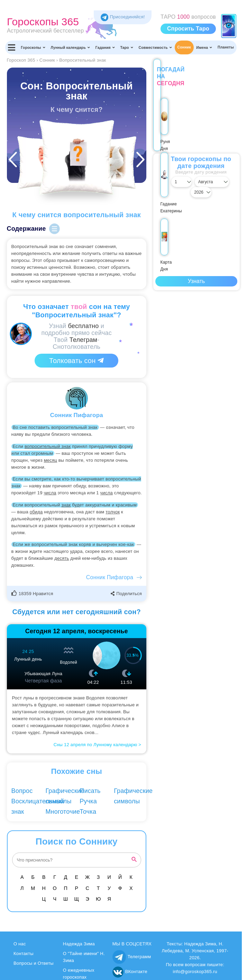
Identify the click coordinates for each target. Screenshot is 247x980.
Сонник (184, 47)
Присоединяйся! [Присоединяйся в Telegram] (123, 17)
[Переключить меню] (12, 47)
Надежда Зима (79, 944)
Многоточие (63, 812)
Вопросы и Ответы (34, 963)
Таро (127, 47)
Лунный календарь (70, 47)
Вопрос (22, 791)
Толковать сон (76, 361)
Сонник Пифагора (110, 577)
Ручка (88, 801)
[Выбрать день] (166, 182)
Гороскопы (33, 47)
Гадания (105, 47)
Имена (204, 47)
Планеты (226, 47)
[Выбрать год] (227, 182)
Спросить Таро (188, 29)
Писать (90, 791)
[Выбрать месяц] (196, 182)
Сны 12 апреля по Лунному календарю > (97, 745)
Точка (88, 812)
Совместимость (155, 47)
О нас (20, 944)
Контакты (24, 953)
